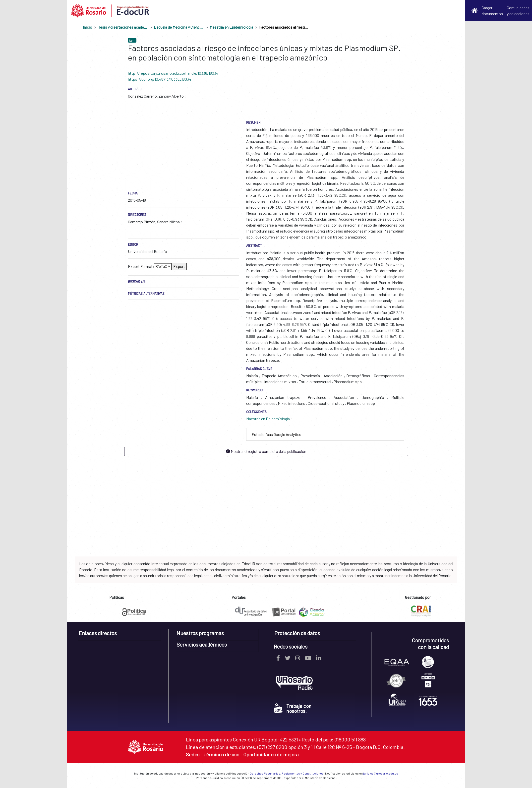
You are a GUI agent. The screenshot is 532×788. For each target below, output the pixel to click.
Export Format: (141, 266)
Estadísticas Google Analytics (276, 434)
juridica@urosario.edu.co (381, 773)
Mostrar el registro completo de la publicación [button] (266, 451)
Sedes (193, 754)
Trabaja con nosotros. (293, 708)
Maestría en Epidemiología (231, 27)
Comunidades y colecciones (518, 11)
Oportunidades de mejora (271, 754)
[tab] (325, 434)
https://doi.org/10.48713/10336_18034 (160, 79)
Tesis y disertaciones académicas (123, 27)
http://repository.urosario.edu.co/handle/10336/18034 (173, 73)
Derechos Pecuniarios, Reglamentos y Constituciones (287, 773)
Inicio (88, 27)
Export (179, 266)
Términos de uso (221, 754)
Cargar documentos (492, 11)
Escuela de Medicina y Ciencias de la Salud (179, 27)
